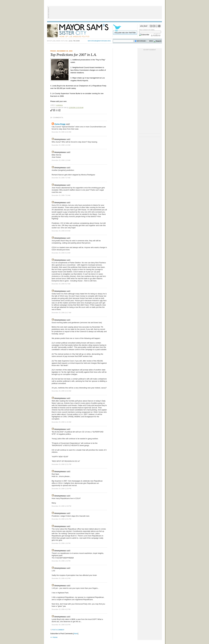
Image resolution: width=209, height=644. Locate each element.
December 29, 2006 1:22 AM (61, 145)
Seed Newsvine (54, 110)
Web (151, 41)
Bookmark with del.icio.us (51, 110)
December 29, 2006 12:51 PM (62, 519)
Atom (76, 634)
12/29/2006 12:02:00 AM (76, 108)
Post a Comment (58, 630)
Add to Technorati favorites (59, 110)
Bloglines (154, 26)
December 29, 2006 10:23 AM (61, 391)
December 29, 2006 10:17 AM (61, 313)
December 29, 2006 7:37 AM (61, 178)
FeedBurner (156, 35)
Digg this (57, 110)
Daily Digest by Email (147, 30)
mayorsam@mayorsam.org (99, 41)
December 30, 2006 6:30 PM (61, 625)
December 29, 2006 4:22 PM (61, 609)
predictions (59, 105)
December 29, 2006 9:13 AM (61, 253)
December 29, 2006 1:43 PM (61, 561)
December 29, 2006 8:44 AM (61, 231)
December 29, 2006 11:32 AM (61, 422)
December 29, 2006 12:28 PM (62, 489)
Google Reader (156, 26)
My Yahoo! (159, 26)
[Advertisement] (104, 13)
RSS (151, 26)
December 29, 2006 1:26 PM (61, 543)
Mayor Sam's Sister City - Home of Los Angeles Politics (80, 30)
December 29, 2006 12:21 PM (62, 464)
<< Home (54, 637)
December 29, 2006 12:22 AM (61, 132)
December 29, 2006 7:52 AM (61, 195)
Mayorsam (141, 41)
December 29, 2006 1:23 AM (61, 160)
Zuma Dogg (60, 124)
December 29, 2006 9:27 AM (61, 284)
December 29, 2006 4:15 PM (61, 578)
